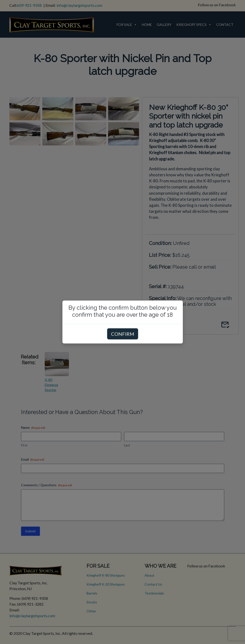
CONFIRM (123, 334)
